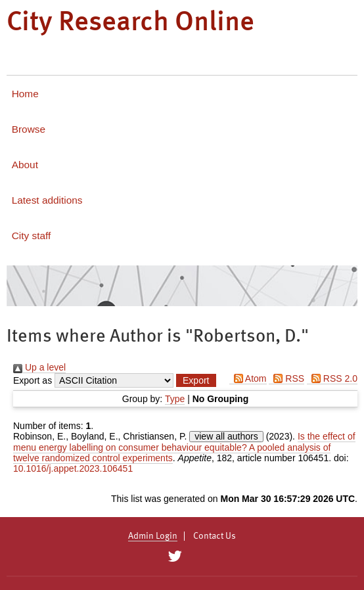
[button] (196, 380)
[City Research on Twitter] (174, 556)
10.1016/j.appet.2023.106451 (73, 468)
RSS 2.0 (332, 378)
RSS (286, 378)
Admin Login (153, 536)
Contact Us (215, 536)
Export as (33, 380)
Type (175, 399)
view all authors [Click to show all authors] (226, 436)
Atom (248, 378)
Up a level (39, 367)
